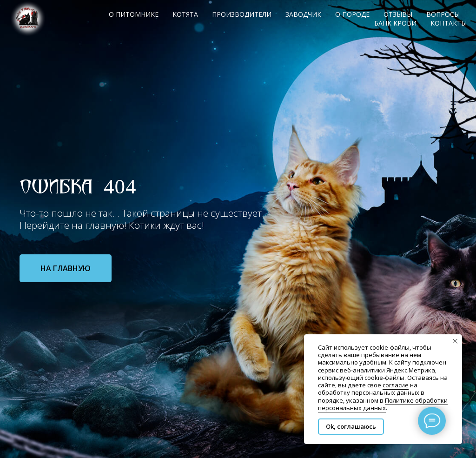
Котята (185, 14)
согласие (396, 385)
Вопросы (443, 14)
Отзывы (398, 14)
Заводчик (303, 14)
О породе (352, 14)
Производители (242, 14)
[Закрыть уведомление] (455, 341)
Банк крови (395, 23)
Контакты (449, 23)
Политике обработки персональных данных (383, 404)
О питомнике (134, 14)
